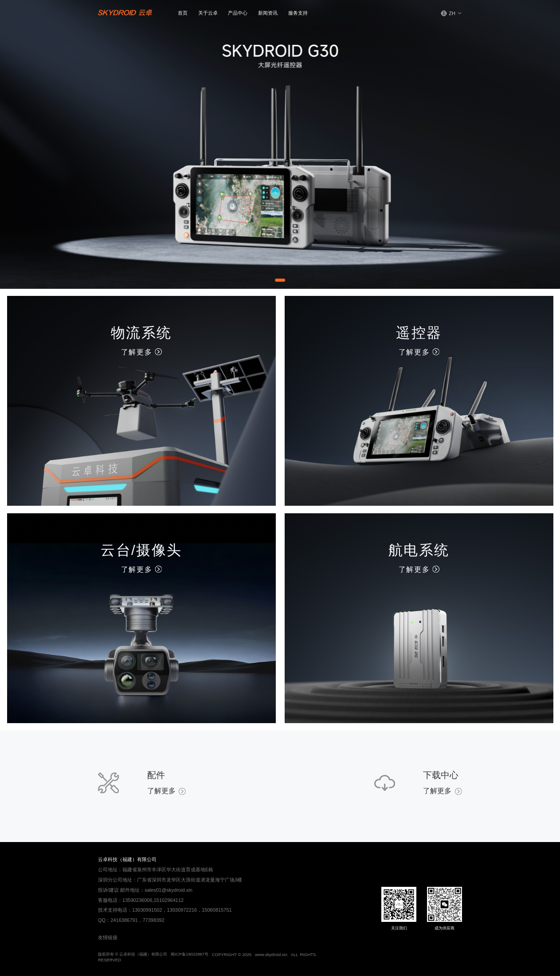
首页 (183, 13)
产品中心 (238, 13)
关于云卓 (208, 13)
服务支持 (298, 13)
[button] (208, 13)
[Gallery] (280, 144)
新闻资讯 (268, 13)
